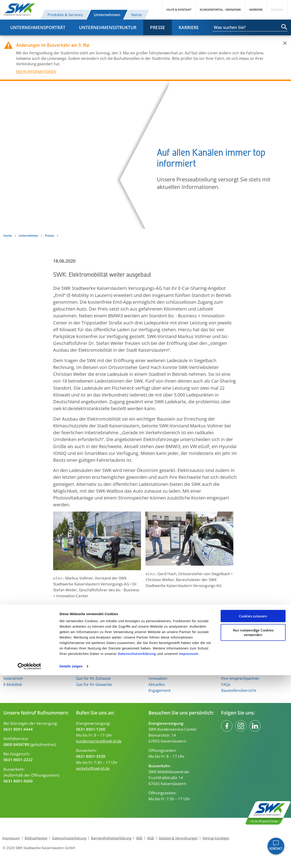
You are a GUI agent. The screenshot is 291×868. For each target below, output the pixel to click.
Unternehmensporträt (38, 27)
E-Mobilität (13, 684)
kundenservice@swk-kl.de (99, 741)
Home (8, 236)
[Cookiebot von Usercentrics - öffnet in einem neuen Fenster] (29, 859)
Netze (137, 15)
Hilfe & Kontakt (179, 10)
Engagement (160, 690)
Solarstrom (13, 678)
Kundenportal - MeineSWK (220, 10)
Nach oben (145, 641)
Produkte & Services (65, 15)
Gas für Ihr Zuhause (93, 678)
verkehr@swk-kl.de (93, 768)
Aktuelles (157, 684)
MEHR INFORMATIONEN (36, 72)
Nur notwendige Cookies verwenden (253, 825)
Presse (158, 27)
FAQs (226, 684)
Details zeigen (71, 859)
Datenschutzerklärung (137, 847)
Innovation (158, 678)
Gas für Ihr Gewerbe (94, 684)
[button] (58, 610)
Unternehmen (107, 15)
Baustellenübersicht (239, 690)
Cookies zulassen (253, 809)
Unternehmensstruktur (108, 27)
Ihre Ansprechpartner (240, 678)
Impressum (189, 847)
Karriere (256, 10)
